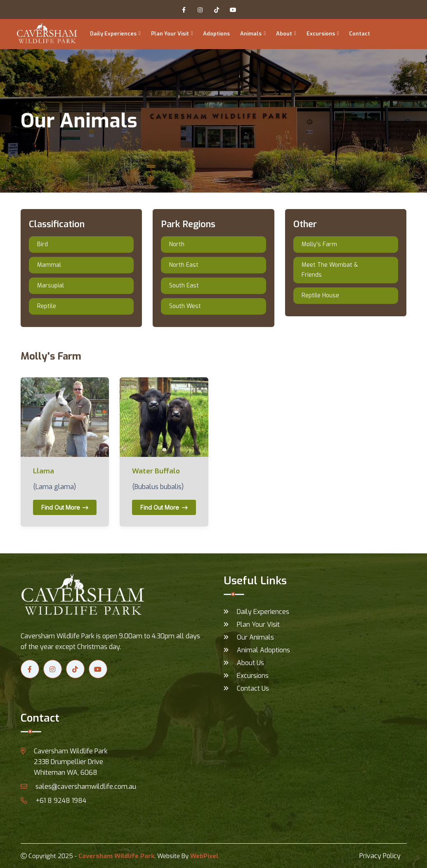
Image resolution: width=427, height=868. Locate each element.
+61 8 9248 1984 (53, 801)
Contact (360, 34)
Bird (42, 244)
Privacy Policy (380, 856)
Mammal (49, 265)
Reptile (47, 306)
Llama (44, 471)
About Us (250, 663)
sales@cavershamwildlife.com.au (78, 787)
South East (184, 286)
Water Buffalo (156, 471)
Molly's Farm (319, 244)
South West (185, 306)
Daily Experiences (113, 34)
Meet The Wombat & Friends (330, 270)
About (284, 34)
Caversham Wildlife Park (116, 856)
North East (184, 265)
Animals (251, 34)
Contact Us (253, 688)
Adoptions (216, 34)
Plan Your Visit (170, 34)
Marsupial (51, 286)
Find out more (65, 507)
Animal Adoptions (263, 650)
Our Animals (255, 637)
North (177, 244)
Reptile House (320, 295)
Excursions (321, 34)
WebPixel (204, 856)
